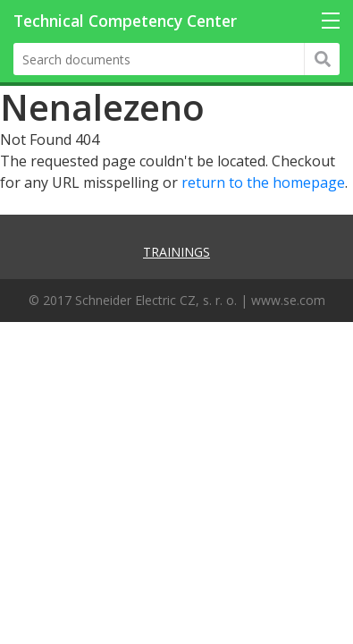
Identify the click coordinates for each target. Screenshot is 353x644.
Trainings (176, 252)
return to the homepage (263, 182)
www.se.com (288, 300)
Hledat (322, 59)
